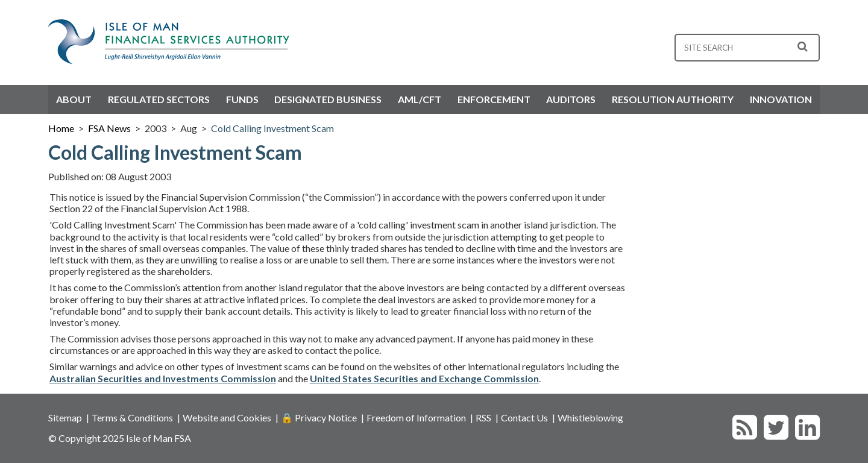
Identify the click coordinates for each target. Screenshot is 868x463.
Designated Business (328, 99)
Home (61, 128)
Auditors (571, 99)
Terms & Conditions (132, 417)
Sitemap (65, 417)
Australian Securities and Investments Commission (163, 378)
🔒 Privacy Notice (319, 417)
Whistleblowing (590, 417)
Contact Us (524, 417)
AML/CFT (420, 99)
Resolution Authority (673, 99)
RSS (483, 417)
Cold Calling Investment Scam (272, 128)
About (74, 99)
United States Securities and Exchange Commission (424, 378)
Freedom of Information (416, 417)
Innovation (781, 99)
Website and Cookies (227, 417)
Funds (242, 99)
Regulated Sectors (159, 99)
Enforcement (494, 99)
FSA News (109, 128)
